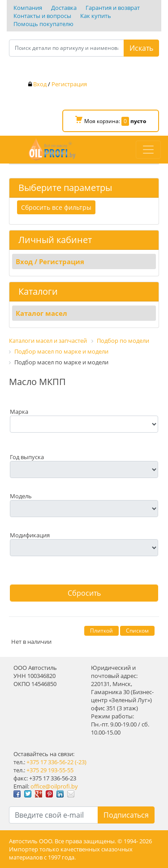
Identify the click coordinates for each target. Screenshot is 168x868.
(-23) (81, 762)
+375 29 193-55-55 (50, 770)
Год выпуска (27, 457)
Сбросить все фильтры (56, 207)
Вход (40, 84)
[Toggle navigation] (148, 150)
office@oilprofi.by (54, 786)
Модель (21, 496)
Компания (28, 8)
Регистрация (69, 84)
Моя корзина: (111, 121)
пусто (138, 121)
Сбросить (84, 593)
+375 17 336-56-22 (50, 762)
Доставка (64, 8)
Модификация (30, 535)
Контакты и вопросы (42, 16)
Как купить (96, 16)
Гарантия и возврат (113, 8)
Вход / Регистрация (50, 261)
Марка (19, 412)
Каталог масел (41, 313)
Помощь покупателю (43, 24)
